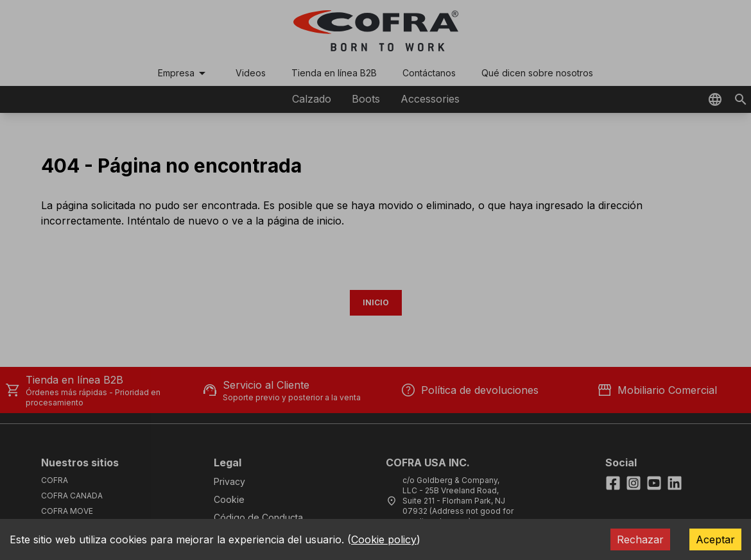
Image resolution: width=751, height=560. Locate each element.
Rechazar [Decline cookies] (640, 539)
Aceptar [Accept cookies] (715, 539)
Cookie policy (384, 539)
